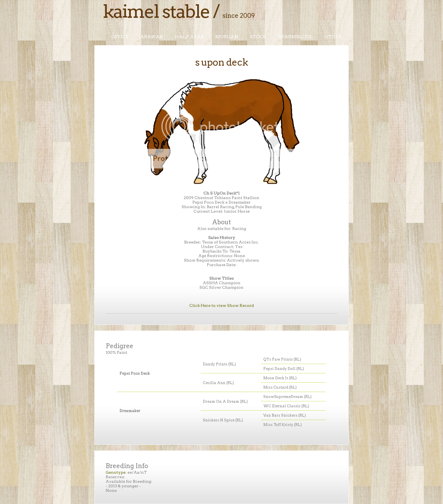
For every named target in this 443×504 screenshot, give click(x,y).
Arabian (152, 37)
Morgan (227, 37)
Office (120, 37)
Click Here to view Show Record (222, 305)
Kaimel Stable (156, 11)
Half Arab (189, 37)
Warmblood (295, 37)
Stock (258, 37)
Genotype (116, 472)
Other (333, 37)
